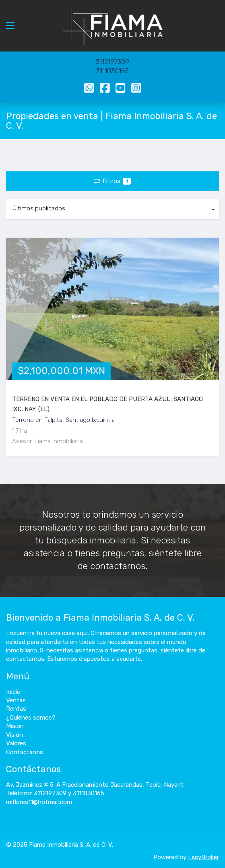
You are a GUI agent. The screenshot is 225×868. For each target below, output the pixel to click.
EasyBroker (203, 857)
